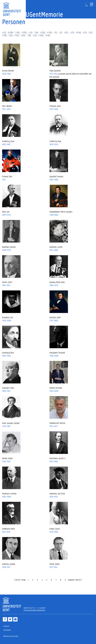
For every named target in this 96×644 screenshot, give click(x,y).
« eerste (17, 580)
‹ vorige (23, 580)
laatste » (79, 580)
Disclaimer (7, 630)
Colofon (6, 626)
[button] (92, 4)
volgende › (71, 580)
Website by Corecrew (11, 636)
